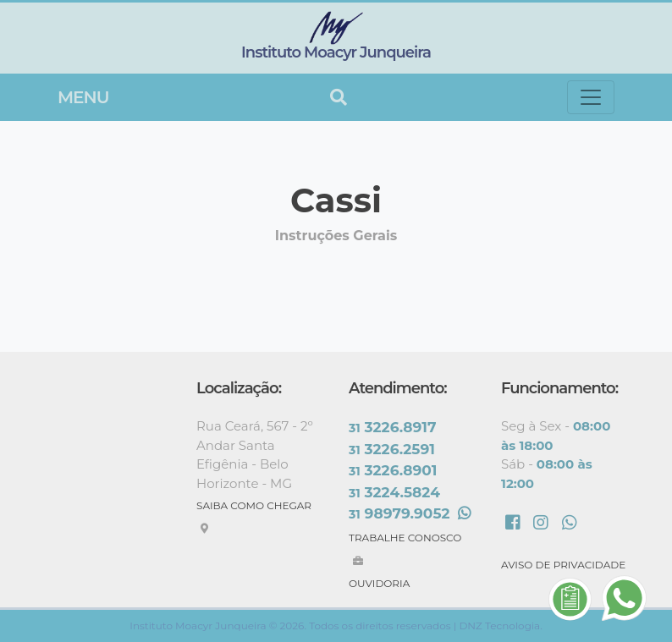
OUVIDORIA (379, 583)
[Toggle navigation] (591, 97)
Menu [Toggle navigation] (83, 97)
